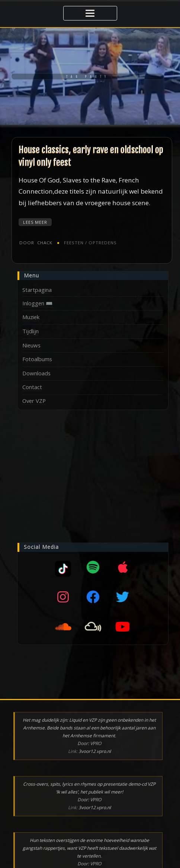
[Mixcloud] (63, 564)
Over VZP (34, 398)
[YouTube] (123, 624)
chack (35, 240)
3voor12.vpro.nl (95, 748)
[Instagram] (63, 594)
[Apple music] (123, 564)
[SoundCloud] (63, 624)
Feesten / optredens (87, 240)
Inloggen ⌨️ (38, 300)
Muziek (31, 314)
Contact (32, 384)
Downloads (36, 370)
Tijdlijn (30, 328)
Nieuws (31, 342)
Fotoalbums (37, 356)
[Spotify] (93, 564)
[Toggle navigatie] (90, 12)
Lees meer (35, 220)
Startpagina (37, 287)
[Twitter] (123, 594)
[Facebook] (93, 594)
